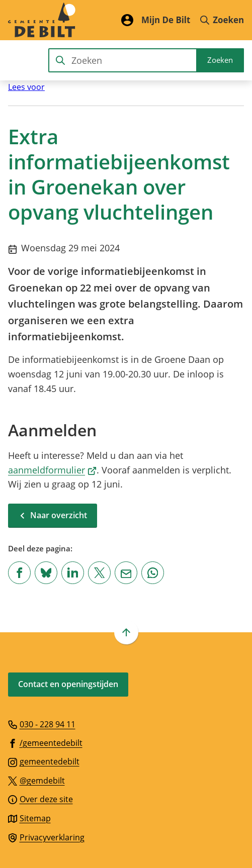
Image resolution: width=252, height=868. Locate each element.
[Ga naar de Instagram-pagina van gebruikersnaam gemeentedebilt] (44, 761)
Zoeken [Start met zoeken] (220, 60)
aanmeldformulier (52, 470)
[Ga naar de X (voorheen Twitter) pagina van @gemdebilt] (36, 780)
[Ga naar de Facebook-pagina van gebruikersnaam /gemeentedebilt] (45, 742)
